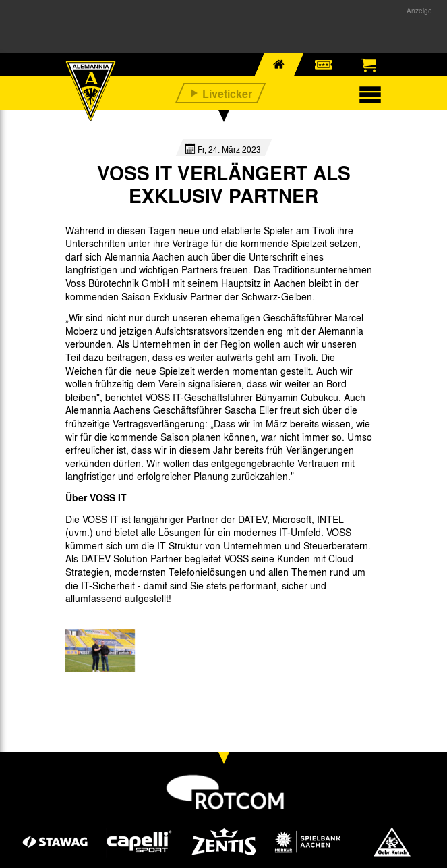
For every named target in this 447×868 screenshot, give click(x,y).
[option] (100, 651)
